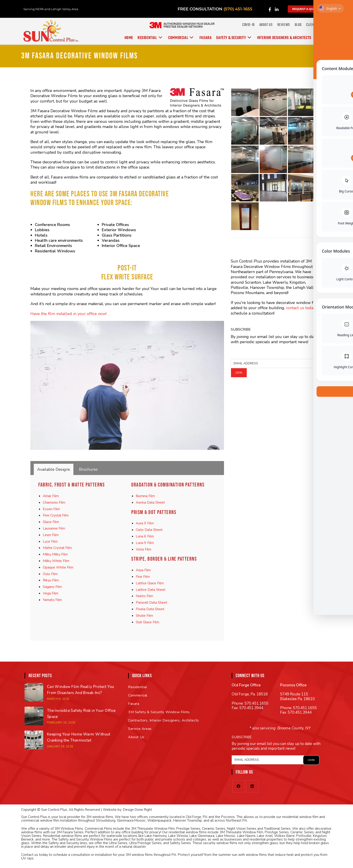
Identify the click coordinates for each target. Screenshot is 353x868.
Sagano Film (52, 587)
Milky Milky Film (55, 554)
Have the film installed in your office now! (68, 314)
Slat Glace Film (147, 622)
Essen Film (51, 509)
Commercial (138, 695)
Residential (138, 687)
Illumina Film (145, 496)
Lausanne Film (54, 528)
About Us (266, 25)
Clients (312, 25)
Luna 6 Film (145, 536)
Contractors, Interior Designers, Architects (164, 720)
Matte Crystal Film (57, 548)
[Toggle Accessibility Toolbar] (346, 7)
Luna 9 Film (145, 543)
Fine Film (143, 577)
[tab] (54, 469)
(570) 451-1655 (238, 9)
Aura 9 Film (145, 523)
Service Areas (140, 729)
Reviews (284, 25)
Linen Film (51, 535)
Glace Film (51, 522)
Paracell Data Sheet (152, 603)
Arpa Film (143, 570)
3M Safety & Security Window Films (159, 712)
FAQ (324, 25)
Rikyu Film (51, 580)
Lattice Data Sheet (151, 590)
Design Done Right (137, 810)
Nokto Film (144, 596)
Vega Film (51, 593)
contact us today (301, 308)
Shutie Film (144, 616)
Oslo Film (50, 574)
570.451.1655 (256, 703)
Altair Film (51, 496)
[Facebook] (239, 786)
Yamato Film (52, 600)
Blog (298, 25)
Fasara (134, 704)
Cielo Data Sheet (149, 530)
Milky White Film (56, 561)
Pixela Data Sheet (150, 609)
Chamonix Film (54, 503)
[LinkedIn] (252, 786)
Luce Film (50, 541)
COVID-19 (248, 25)
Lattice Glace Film (150, 583)
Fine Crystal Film (56, 515)
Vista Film (144, 549)
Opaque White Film (58, 567)
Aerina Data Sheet (150, 503)
